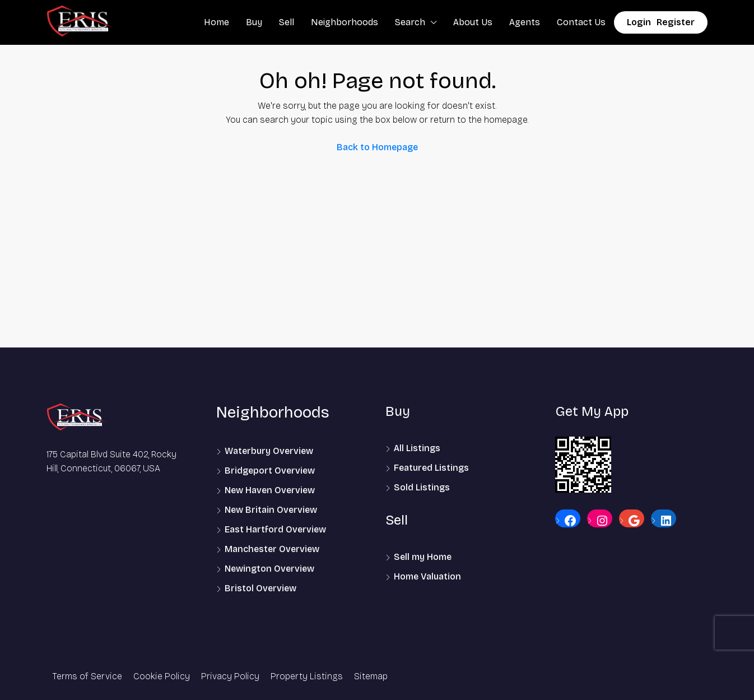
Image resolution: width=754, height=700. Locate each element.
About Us (473, 22)
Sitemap (371, 676)
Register (676, 22)
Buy (254, 22)
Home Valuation (427, 576)
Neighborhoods (345, 22)
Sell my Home (423, 557)
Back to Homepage (377, 147)
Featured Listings (431, 468)
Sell (287, 22)
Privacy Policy (230, 676)
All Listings (417, 448)
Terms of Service (87, 676)
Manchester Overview (272, 549)
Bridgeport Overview (270, 470)
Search (410, 22)
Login (639, 22)
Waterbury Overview (269, 451)
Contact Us (581, 22)
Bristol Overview (260, 588)
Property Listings (307, 676)
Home (217, 22)
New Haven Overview (270, 490)
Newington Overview (269, 569)
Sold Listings (422, 487)
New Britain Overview (271, 510)
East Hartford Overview (275, 529)
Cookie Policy (162, 676)
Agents (525, 22)
